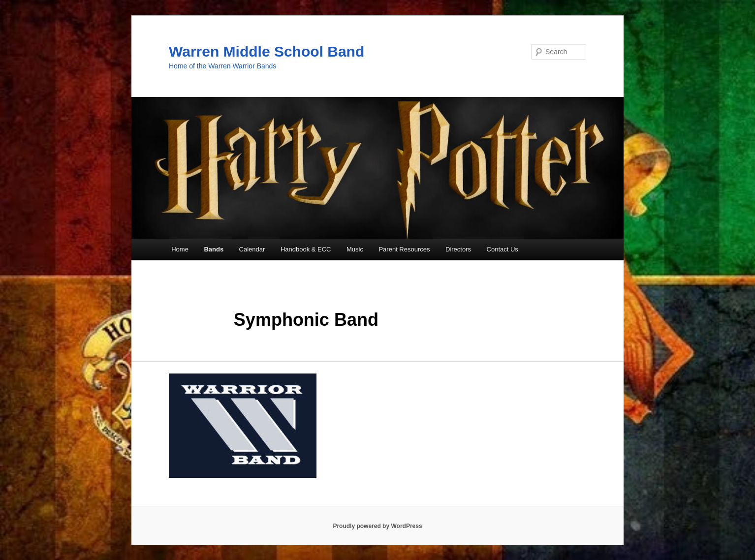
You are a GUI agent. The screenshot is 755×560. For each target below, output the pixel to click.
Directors (458, 249)
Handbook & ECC (306, 249)
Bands (214, 249)
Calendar (252, 249)
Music (355, 249)
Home (180, 249)
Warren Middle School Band (267, 51)
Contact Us (503, 249)
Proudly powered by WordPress (377, 526)
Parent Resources (404, 249)
